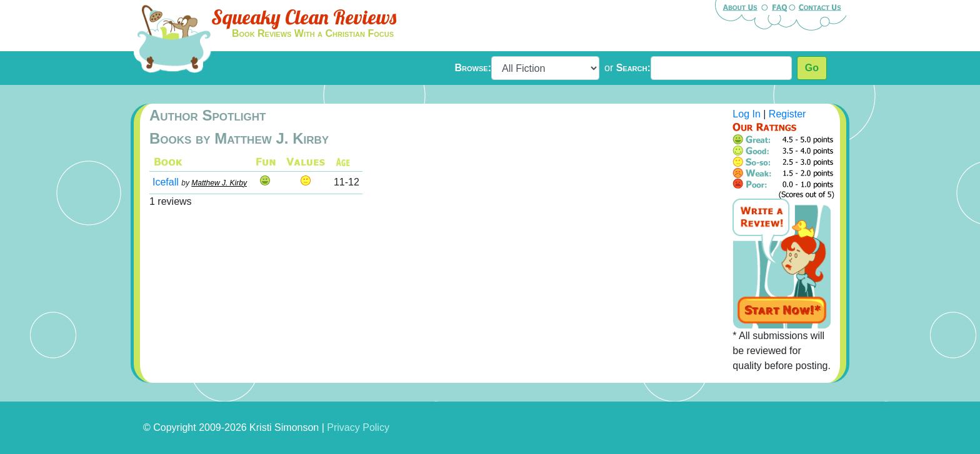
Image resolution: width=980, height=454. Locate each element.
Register (787, 114)
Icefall (166, 182)
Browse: (473, 68)
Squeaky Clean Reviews (304, 17)
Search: (633, 68)
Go (812, 68)
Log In (746, 114)
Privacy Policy (358, 427)
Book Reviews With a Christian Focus (313, 33)
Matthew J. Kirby (219, 183)
